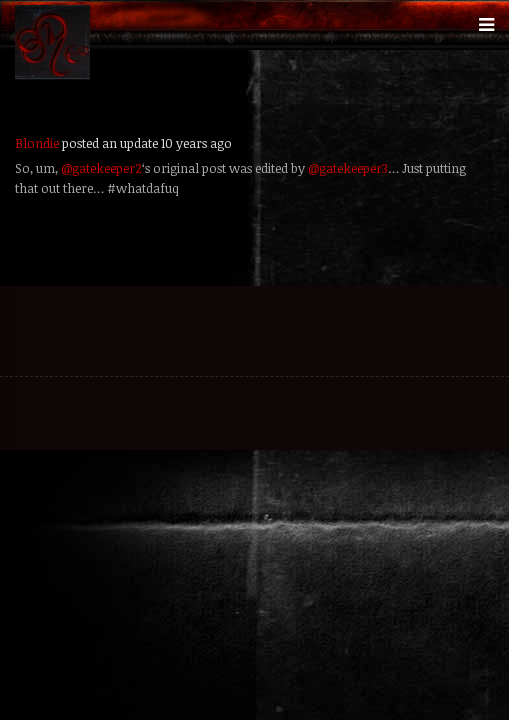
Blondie (37, 143)
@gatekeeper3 (348, 168)
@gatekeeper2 (101, 168)
